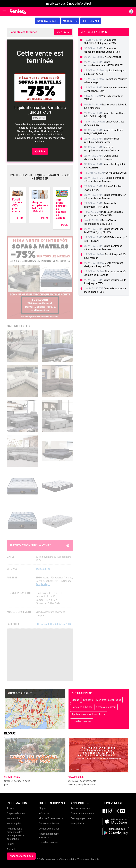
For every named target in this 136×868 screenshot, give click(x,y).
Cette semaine (91, 21)
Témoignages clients (82, 818)
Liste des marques (82, 721)
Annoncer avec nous (21, 856)
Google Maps (43, 584)
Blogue (75, 700)
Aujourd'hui (70, 21)
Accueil (11, 849)
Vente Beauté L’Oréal (116, 173)
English (11, 844)
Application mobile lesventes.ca (89, 714)
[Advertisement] (40, 655)
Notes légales (14, 824)
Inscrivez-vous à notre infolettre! (68, 4)
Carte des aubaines (82, 707)
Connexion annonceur (82, 813)
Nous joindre (13, 818)
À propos (12, 808)
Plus (20, 218)
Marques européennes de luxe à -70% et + (40, 207)
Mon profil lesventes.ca (109, 700)
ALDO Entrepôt (113, 57)
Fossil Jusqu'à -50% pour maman (17, 206)
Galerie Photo (18, 326)
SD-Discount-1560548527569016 (54, 624)
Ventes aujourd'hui (106, 707)
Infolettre (88, 700)
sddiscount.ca (43, 569)
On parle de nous (16, 813)
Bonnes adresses (47, 21)
